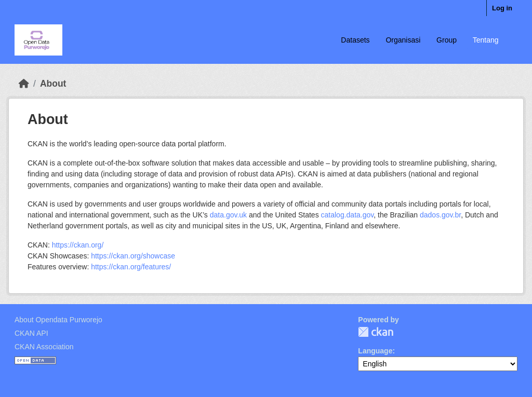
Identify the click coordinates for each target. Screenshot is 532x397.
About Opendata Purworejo (58, 320)
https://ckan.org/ (78, 245)
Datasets (355, 40)
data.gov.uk (228, 215)
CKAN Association (44, 347)
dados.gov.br (440, 215)
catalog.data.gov (348, 215)
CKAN (376, 332)
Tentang (486, 40)
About (53, 84)
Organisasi (403, 40)
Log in (502, 8)
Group (447, 40)
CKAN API (31, 333)
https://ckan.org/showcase (133, 256)
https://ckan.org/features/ (131, 267)
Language (375, 351)
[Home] (24, 84)
